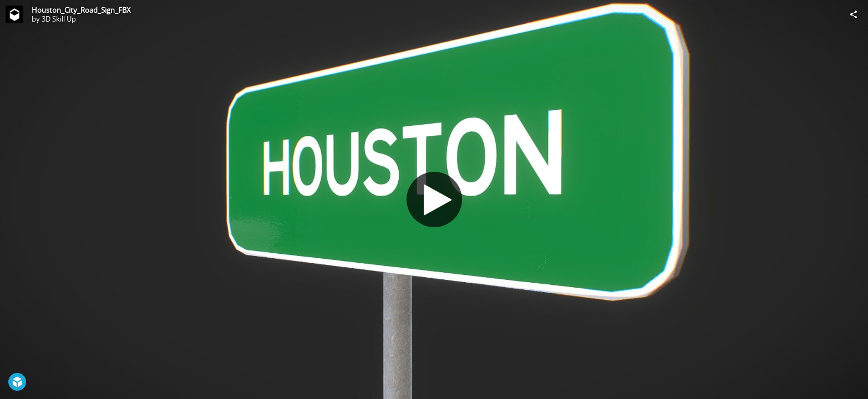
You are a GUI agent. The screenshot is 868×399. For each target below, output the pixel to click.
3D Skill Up (59, 19)
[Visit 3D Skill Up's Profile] (14, 14)
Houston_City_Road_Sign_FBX (81, 10)
